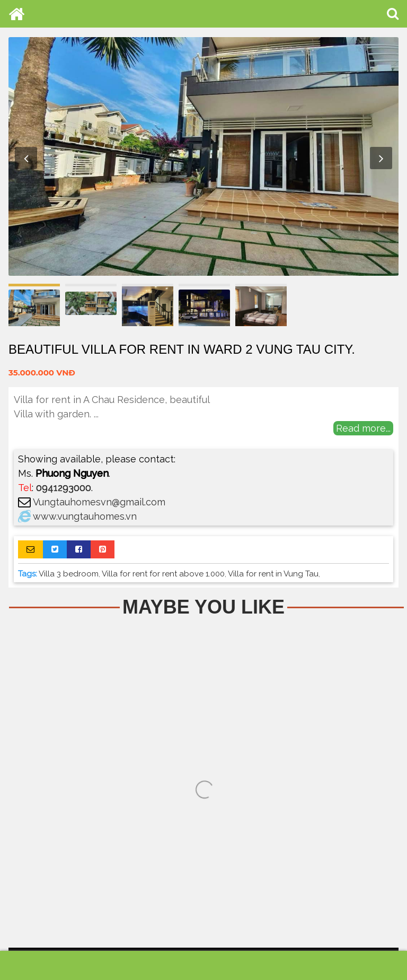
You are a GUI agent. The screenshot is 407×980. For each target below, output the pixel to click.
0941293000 (64, 488)
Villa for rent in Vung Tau (273, 574)
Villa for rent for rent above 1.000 (163, 574)
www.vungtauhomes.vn (85, 516)
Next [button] (381, 158)
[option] (203, 156)
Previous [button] (26, 158)
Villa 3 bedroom (69, 574)
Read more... (363, 428)
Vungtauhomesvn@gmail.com (99, 502)
